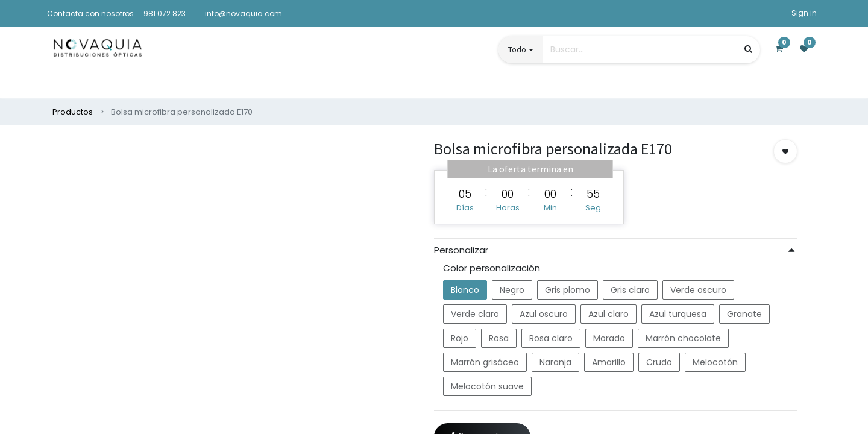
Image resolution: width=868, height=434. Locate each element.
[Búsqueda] (748, 49)
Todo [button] (517, 49)
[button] (785, 151)
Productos (73, 112)
